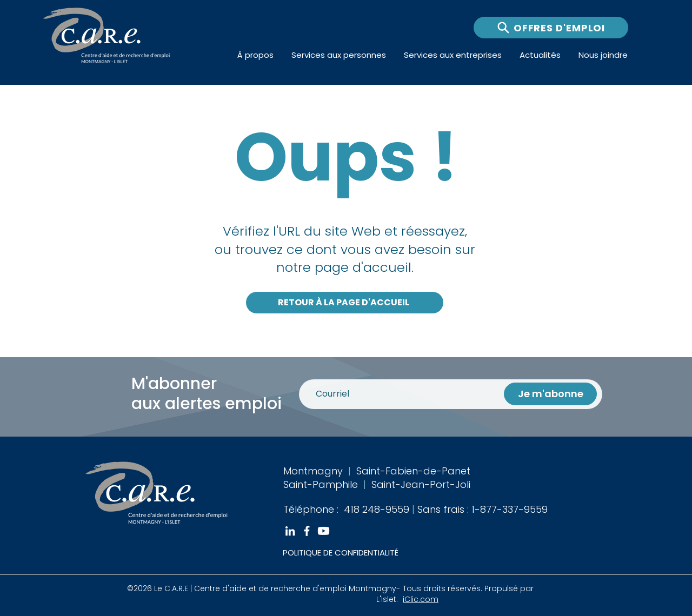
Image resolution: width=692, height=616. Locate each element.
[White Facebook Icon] (307, 531)
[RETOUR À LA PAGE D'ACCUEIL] (345, 303)
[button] (256, 55)
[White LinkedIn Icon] (290, 531)
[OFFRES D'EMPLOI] (551, 28)
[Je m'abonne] (550, 394)
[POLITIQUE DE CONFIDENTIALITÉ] (360, 553)
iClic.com (421, 599)
